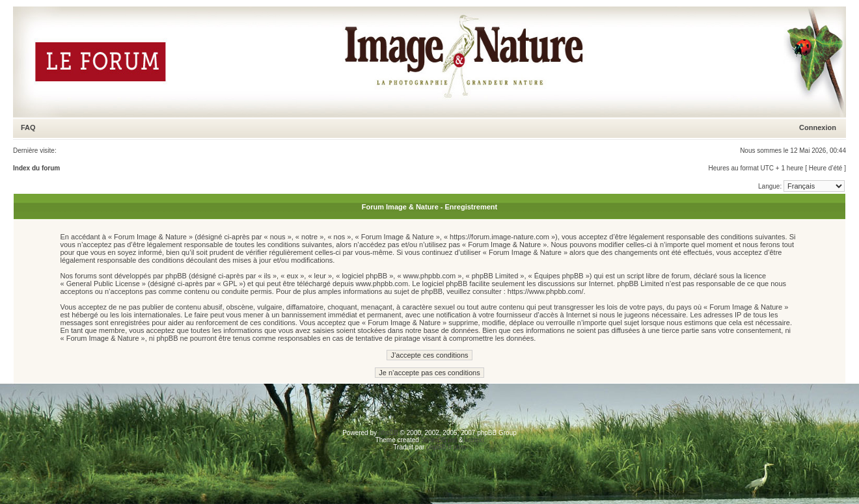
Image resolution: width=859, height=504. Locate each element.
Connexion (818, 127)
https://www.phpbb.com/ (546, 291)
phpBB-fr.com (446, 447)
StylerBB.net (439, 440)
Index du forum (36, 168)
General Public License (103, 284)
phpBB (389, 433)
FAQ (28, 127)
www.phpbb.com (382, 284)
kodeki (474, 440)
